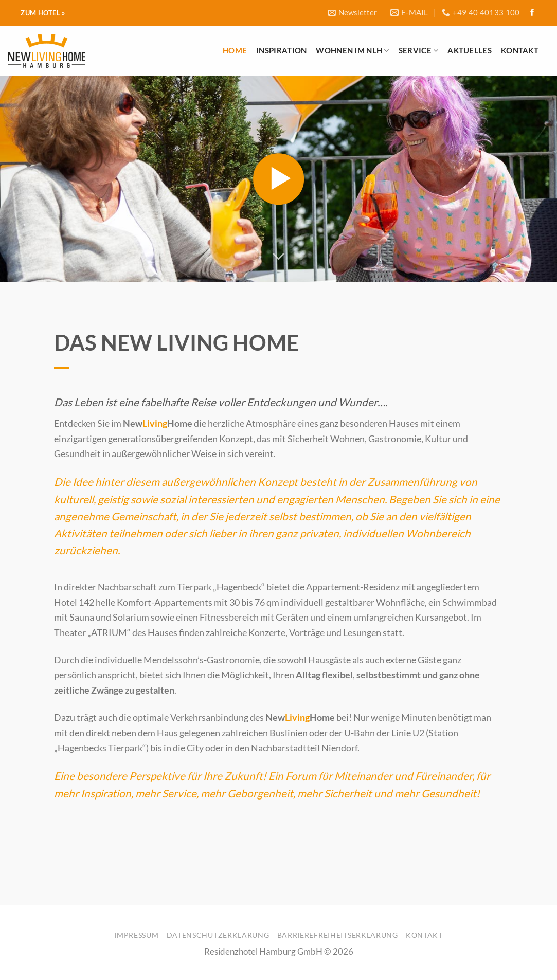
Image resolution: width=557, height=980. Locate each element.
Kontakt (520, 50)
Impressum (136, 935)
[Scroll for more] (278, 256)
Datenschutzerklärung (218, 935)
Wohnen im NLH (352, 51)
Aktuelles (470, 50)
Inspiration (281, 50)
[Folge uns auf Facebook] (532, 13)
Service (419, 51)
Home (235, 50)
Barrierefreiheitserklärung (338, 935)
